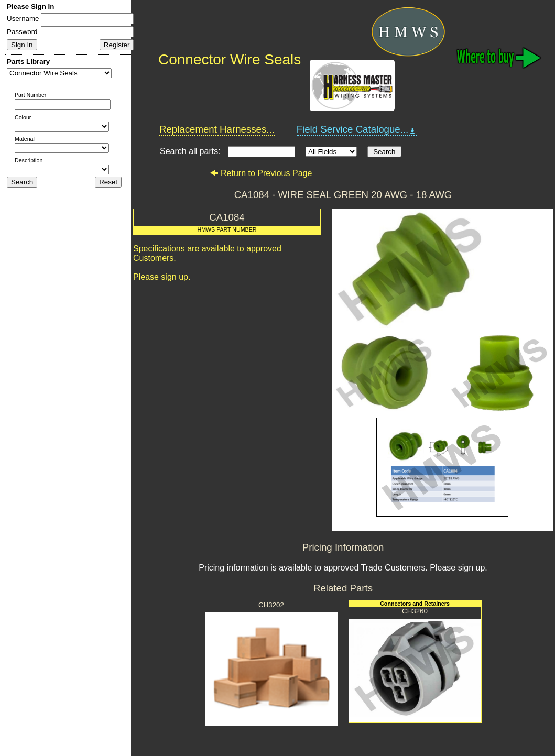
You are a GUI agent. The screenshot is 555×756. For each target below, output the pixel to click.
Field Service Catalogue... (357, 129)
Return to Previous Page (261, 173)
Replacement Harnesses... (217, 129)
